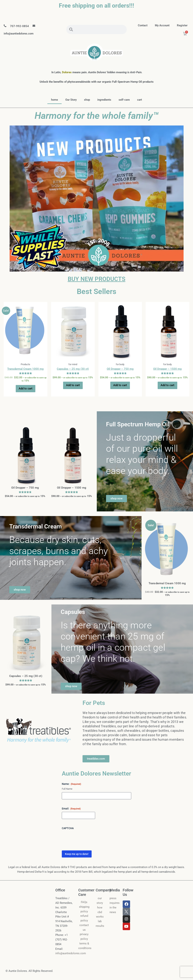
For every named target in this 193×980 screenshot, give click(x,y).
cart (140, 100)
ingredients (104, 100)
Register (182, 25)
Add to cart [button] (26, 389)
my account (162, 25)
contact (143, 25)
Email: (71, 809)
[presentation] (90, 839)
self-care (124, 100)
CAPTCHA (68, 828)
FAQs (84, 902)
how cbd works (100, 912)
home (54, 100)
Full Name (67, 789)
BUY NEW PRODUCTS (97, 279)
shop (87, 100)
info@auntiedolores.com (71, 953)
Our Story (71, 100)
